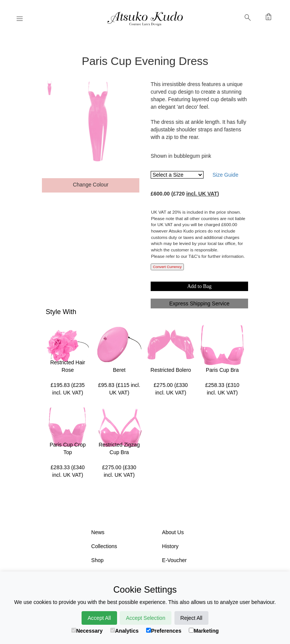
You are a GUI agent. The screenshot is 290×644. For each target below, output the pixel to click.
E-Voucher (174, 560)
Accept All (99, 618)
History (170, 546)
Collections (104, 546)
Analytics (124, 631)
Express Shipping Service (199, 304)
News (98, 532)
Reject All (191, 618)
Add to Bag (200, 286)
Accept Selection (145, 618)
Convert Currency (167, 267)
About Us (173, 532)
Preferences (164, 631)
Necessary (87, 631)
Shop (98, 560)
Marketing (204, 631)
